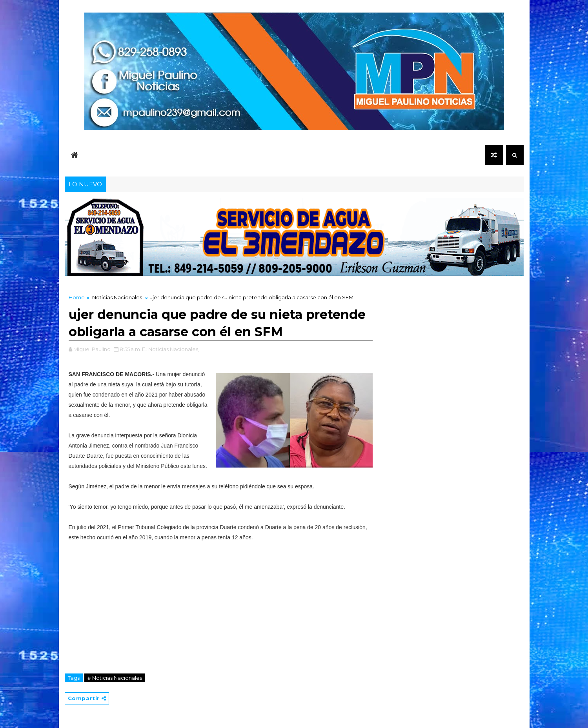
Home (77, 297)
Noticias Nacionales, (174, 349)
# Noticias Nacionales (115, 678)
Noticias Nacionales (117, 297)
